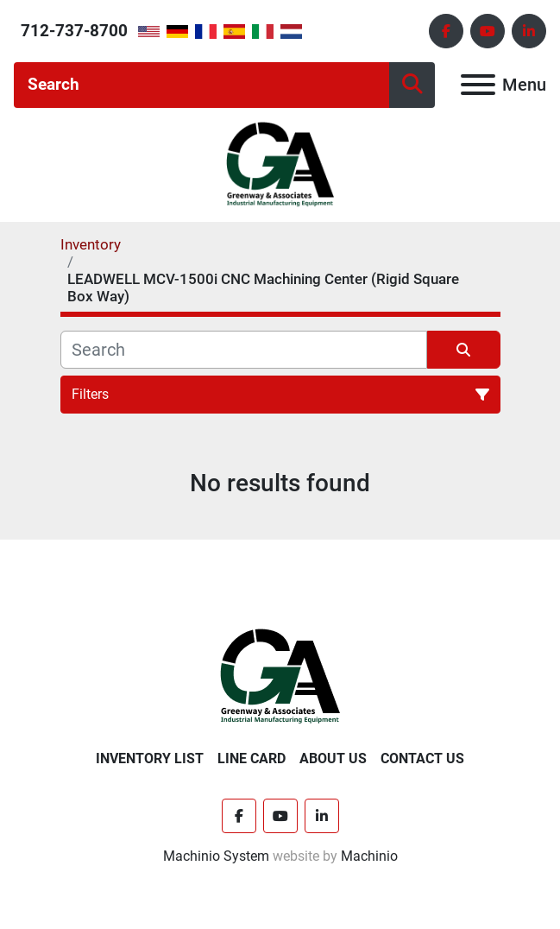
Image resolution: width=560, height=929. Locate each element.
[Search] (201, 85)
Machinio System (216, 856)
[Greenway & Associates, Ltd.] (280, 676)
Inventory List (150, 758)
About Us (333, 758)
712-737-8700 (74, 31)
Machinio (369, 856)
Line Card (252, 758)
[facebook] (446, 31)
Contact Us (422, 758)
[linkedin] (529, 31)
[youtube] (488, 31)
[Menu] (478, 85)
